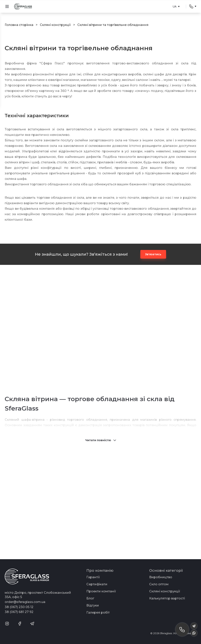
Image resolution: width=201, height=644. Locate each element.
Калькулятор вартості (167, 598)
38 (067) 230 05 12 (19, 607)
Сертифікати (97, 584)
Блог (90, 598)
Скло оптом (159, 584)
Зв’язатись (153, 254)
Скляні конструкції (165, 591)
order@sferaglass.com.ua (25, 602)
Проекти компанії (101, 591)
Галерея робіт (98, 612)
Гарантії (93, 577)
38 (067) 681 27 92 (19, 612)
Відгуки (93, 605)
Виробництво (161, 577)
